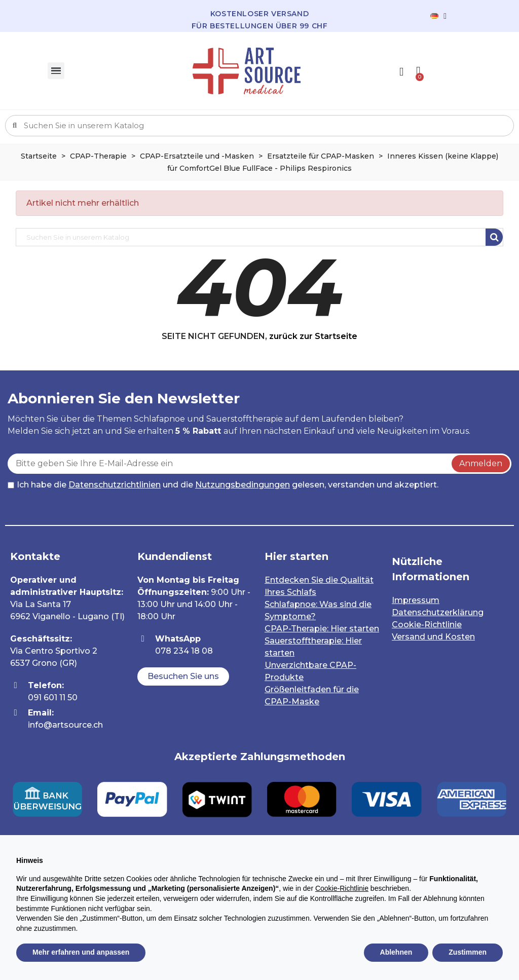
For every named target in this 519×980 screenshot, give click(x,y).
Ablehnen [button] (396, 952)
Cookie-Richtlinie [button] (342, 888)
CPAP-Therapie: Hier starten (322, 629)
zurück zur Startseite (313, 336)
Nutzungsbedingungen (243, 485)
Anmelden (481, 463)
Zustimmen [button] (468, 952)
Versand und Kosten (433, 637)
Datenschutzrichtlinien (115, 485)
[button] (183, 676)
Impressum (416, 600)
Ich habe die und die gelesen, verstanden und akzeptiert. (223, 485)
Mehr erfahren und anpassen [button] (81, 952)
